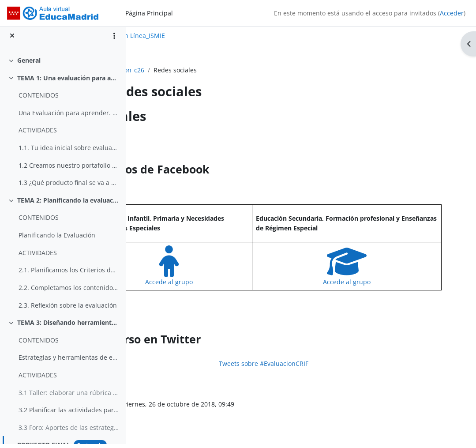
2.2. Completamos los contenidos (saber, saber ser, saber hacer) (69, 292)
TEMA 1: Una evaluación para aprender (68, 82)
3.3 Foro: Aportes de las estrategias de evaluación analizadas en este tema (69, 431)
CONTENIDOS (39, 100)
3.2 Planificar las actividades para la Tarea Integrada (69, 414)
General (29, 64)
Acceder (452, 13)
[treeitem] (63, 64)
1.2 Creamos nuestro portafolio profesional (69, 169)
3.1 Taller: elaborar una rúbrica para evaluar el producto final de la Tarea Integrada (69, 397)
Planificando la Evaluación (57, 239)
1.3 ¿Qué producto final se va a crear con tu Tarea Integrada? (69, 187)
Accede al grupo (227, 282)
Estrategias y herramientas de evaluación (69, 362)
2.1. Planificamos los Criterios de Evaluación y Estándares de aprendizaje (69, 274)
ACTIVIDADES (38, 134)
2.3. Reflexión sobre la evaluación (68, 309)
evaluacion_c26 (171, 70)
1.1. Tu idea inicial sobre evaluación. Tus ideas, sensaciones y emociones (69, 152)
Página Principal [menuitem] (149, 13)
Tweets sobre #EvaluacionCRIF (301, 363)
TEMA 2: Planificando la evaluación (68, 204)
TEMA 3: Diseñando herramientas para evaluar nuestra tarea (68, 327)
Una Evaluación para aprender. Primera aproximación (69, 117)
